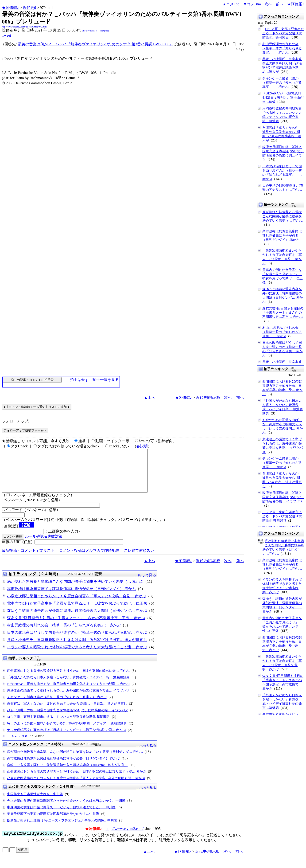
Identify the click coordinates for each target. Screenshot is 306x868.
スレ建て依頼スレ (139, 559)
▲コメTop (231, 4)
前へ (280, 4)
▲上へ (150, 397)
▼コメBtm (252, 4)
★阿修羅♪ (10, 8)
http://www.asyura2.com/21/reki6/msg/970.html (24, 27)
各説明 (142, 446)
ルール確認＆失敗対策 (44, 545)
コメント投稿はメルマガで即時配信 (89, 559)
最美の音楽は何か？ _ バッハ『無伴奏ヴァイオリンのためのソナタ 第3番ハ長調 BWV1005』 (95, 44)
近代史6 (29, 8)
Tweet (6, 35)
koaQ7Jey (105, 31)
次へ (268, 4)
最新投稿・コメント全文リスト (28, 559)
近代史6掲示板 (208, 397)
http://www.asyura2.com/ (125, 837)
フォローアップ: (15, 421)
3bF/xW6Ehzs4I (90, 31)
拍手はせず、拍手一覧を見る (94, 380)
